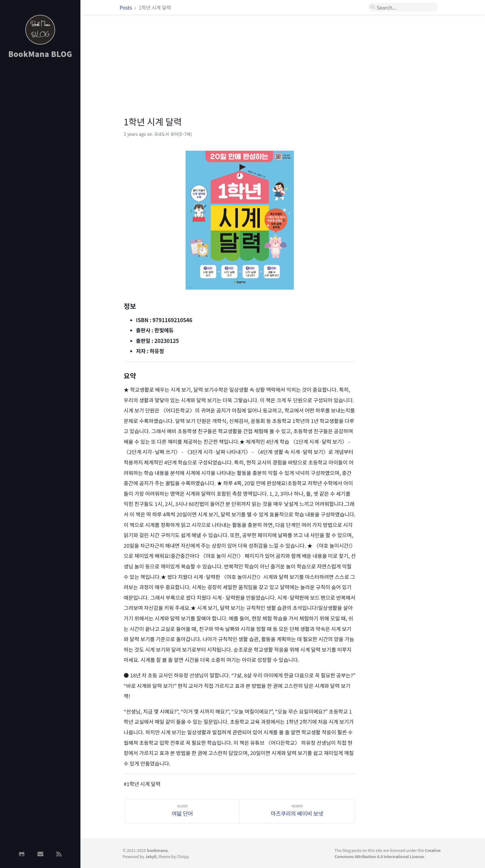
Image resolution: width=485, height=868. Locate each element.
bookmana (157, 850)
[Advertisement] (40, 162)
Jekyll (151, 856)
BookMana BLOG (40, 54)
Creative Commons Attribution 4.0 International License (388, 853)
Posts (126, 7)
